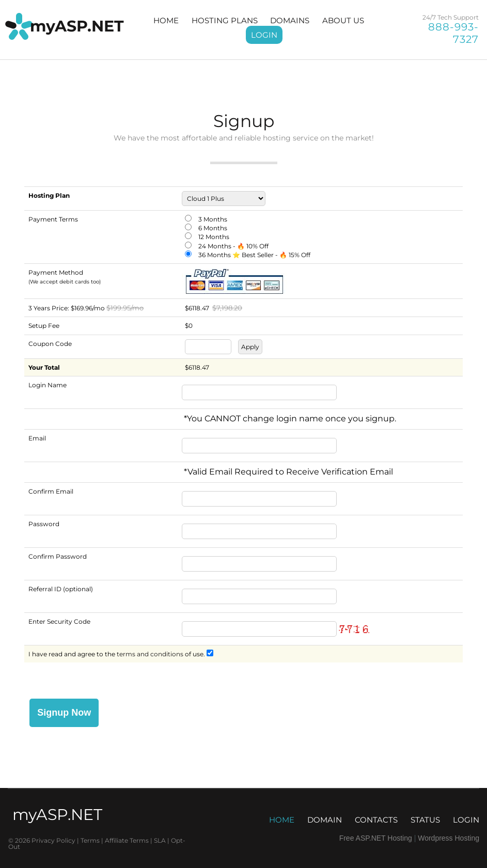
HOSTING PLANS (225, 20)
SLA (161, 840)
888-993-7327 (453, 33)
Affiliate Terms (128, 840)
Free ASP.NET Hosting (376, 838)
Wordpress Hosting (449, 838)
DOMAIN (325, 820)
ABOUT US (343, 20)
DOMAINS (290, 20)
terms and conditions (150, 654)
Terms (91, 840)
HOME (166, 20)
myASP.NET (77, 26)
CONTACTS (376, 820)
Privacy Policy (53, 840)
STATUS (425, 820)
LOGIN (264, 35)
